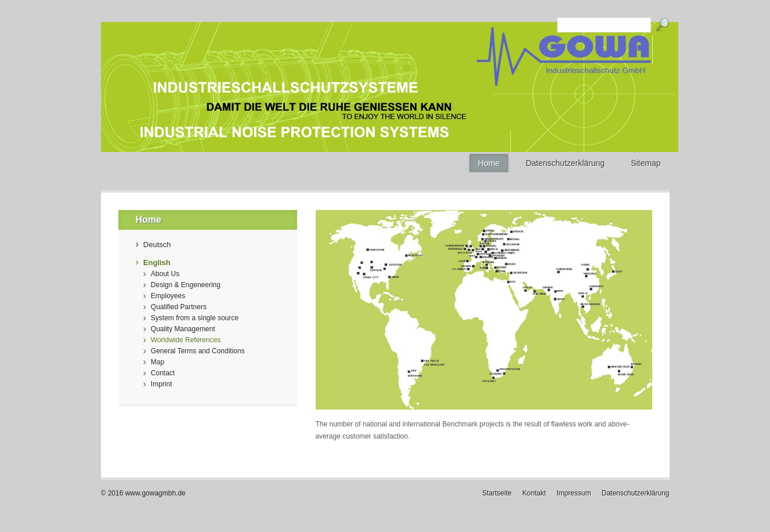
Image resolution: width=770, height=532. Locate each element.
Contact (163, 373)
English (157, 263)
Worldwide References (186, 340)
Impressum (574, 493)
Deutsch (157, 245)
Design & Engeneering (186, 285)
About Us (165, 274)
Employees (168, 296)
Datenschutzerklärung (636, 493)
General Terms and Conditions (198, 351)
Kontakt (534, 493)
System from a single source (195, 318)
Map (158, 362)
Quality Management (183, 329)
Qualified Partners (179, 307)
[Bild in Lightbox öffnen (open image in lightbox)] (484, 310)
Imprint (162, 384)
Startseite (497, 493)
